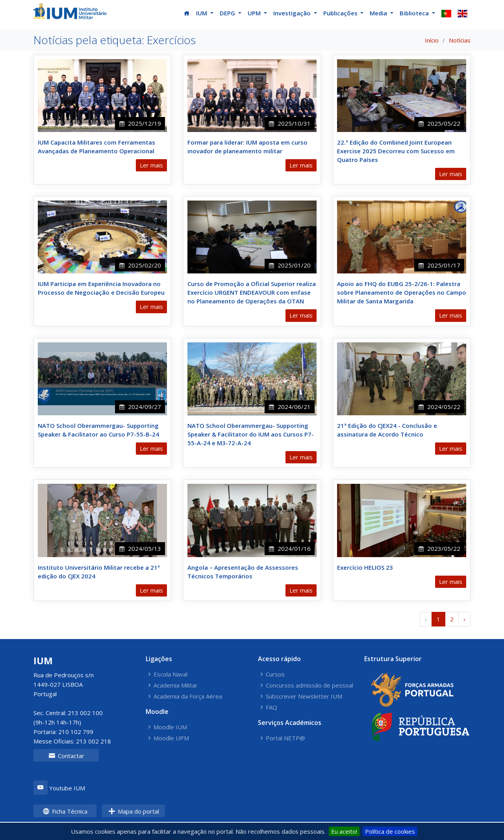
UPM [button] (255, 13)
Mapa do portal (134, 811)
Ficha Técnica (65, 811)
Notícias (460, 40)
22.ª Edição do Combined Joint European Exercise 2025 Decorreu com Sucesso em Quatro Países (396, 151)
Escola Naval (170, 674)
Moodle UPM (171, 738)
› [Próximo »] (464, 619)
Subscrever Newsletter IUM (304, 696)
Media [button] (379, 13)
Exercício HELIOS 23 (365, 567)
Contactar (66, 756)
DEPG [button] (228, 13)
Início (432, 40)
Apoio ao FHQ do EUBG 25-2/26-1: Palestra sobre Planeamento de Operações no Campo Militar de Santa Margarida (402, 292)
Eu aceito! (344, 831)
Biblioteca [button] (415, 13)
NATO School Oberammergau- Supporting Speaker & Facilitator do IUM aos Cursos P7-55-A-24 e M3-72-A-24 (251, 434)
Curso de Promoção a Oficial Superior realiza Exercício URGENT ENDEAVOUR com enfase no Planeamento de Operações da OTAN (252, 292)
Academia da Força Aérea (188, 696)
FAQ (271, 707)
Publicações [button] (341, 13)
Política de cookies (390, 831)
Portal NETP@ (285, 738)
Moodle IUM (170, 727)
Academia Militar (176, 685)
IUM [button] (202, 13)
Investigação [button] (293, 13)
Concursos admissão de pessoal (309, 685)
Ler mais (151, 165)
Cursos (275, 674)
